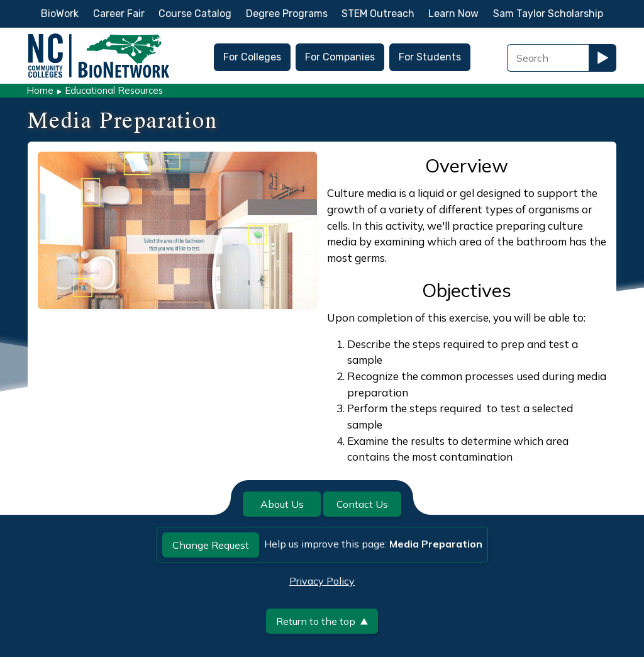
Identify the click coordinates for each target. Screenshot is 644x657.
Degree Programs (287, 14)
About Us (282, 504)
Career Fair (119, 14)
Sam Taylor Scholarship (548, 14)
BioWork (60, 14)
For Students (430, 57)
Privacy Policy (322, 581)
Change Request (211, 545)
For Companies (340, 57)
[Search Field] (548, 58)
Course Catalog (195, 14)
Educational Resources (114, 90)
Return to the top (322, 621)
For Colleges (252, 57)
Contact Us (362, 504)
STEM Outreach (378, 14)
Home (40, 90)
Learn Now (453, 14)
